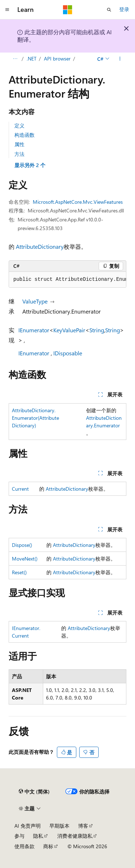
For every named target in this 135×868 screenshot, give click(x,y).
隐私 (38, 836)
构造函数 (24, 135)
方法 (19, 154)
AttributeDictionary (40, 246)
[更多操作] (120, 59)
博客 (83, 826)
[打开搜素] (109, 10)
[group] (67, 280)
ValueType (35, 301)
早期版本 (59, 826)
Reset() (19, 572)
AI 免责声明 (28, 826)
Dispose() (22, 545)
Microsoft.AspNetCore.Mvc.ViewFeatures (78, 202)
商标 (48, 846)
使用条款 (24, 846)
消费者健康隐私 (75, 836)
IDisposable (68, 353)
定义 (19, 125)
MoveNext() (25, 559)
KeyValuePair (69, 330)
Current (20, 489)
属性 (19, 144)
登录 (124, 9)
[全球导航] (7, 10)
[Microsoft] (68, 10)
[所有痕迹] (15, 59)
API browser (57, 59)
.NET (31, 59)
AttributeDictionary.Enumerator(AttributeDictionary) (35, 418)
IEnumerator (34, 330)
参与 (19, 836)
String (97, 330)
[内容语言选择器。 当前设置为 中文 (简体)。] (34, 792)
